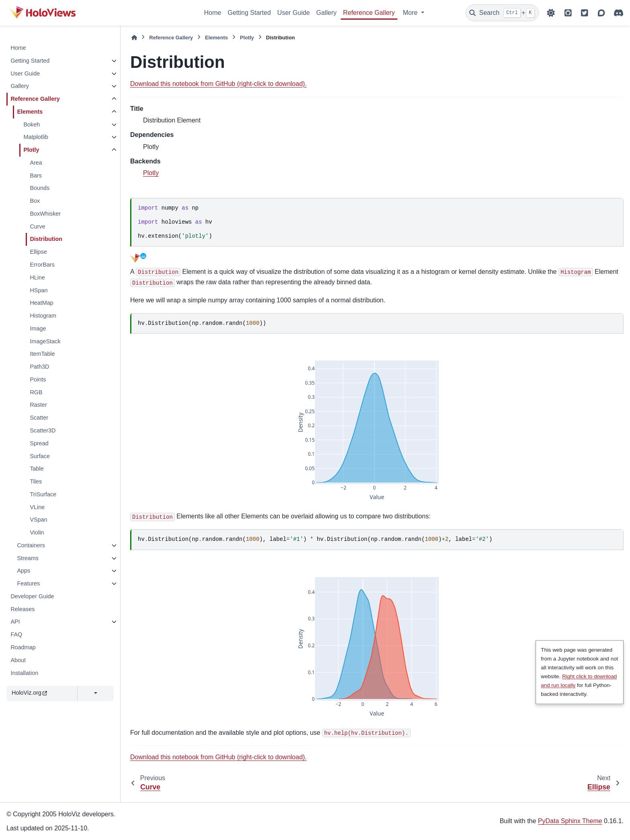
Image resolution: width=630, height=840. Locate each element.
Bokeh (32, 124)
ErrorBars (42, 265)
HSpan (39, 290)
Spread (39, 443)
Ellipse (38, 252)
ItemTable (42, 354)
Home (213, 13)
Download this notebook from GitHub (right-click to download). (218, 84)
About (18, 660)
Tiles (36, 481)
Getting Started (249, 13)
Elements (30, 112)
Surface (40, 456)
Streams (28, 558)
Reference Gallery (369, 13)
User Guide (294, 13)
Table (37, 469)
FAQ (16, 634)
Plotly (31, 150)
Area (36, 163)
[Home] (134, 38)
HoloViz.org (29, 693)
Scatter (39, 418)
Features (28, 583)
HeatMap (41, 303)
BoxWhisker (45, 214)
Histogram (43, 316)
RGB (36, 392)
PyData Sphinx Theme (570, 821)
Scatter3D (43, 430)
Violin (37, 532)
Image (38, 328)
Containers (31, 545)
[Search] (502, 13)
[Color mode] (551, 13)
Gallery (326, 13)
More (411, 13)
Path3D (39, 367)
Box (35, 201)
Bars (36, 175)
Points (38, 379)
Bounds (40, 188)
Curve (37, 226)
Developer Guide (32, 596)
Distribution (46, 239)
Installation (24, 673)
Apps (24, 571)
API (15, 622)
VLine (37, 507)
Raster (38, 405)
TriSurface (43, 494)
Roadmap (23, 647)
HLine (37, 277)
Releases (22, 609)
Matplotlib (36, 137)
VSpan (38, 520)
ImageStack (45, 341)
